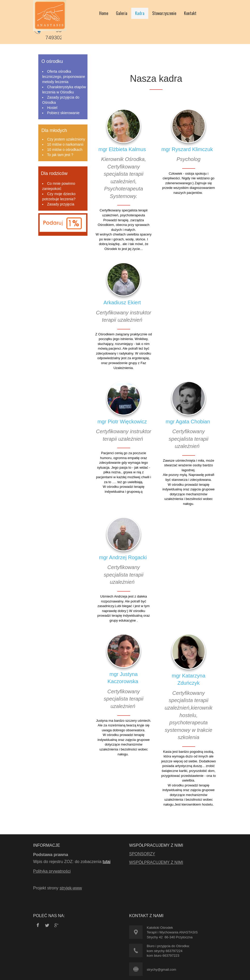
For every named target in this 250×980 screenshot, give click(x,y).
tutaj (107, 862)
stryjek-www (71, 888)
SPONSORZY (142, 854)
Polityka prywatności (52, 871)
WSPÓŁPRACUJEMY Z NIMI (156, 862)
